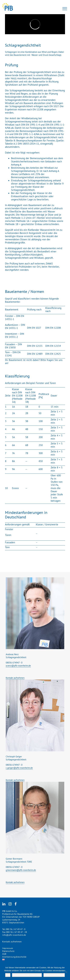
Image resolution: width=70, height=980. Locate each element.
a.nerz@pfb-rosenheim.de (18, 666)
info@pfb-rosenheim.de (14, 935)
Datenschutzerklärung (54, 975)
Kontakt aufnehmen (15, 678)
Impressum (8, 948)
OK (8, 975)
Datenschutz (8, 951)
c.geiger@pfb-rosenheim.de (19, 768)
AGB (4, 954)
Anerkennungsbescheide (14, 957)
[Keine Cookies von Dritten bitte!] (66, 972)
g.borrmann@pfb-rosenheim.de (21, 870)
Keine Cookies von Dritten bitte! (27, 975)
